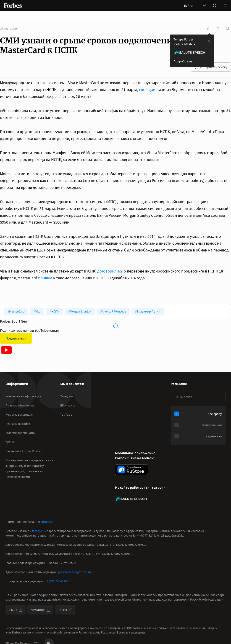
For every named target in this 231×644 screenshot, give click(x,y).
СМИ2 (16, 610)
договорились (110, 271)
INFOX (66, 610)
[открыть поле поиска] (215, 5)
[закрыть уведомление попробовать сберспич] (209, 41)
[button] (226, 5)
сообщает (148, 90)
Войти (188, 5)
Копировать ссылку (211, 67)
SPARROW (41, 610)
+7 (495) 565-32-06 (57, 581)
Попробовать (183, 61)
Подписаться (16, 338)
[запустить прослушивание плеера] (209, 29)
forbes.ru (47, 522)
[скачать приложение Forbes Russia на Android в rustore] (131, 470)
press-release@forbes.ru (75, 572)
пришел (45, 278)
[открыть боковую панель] (204, 5)
